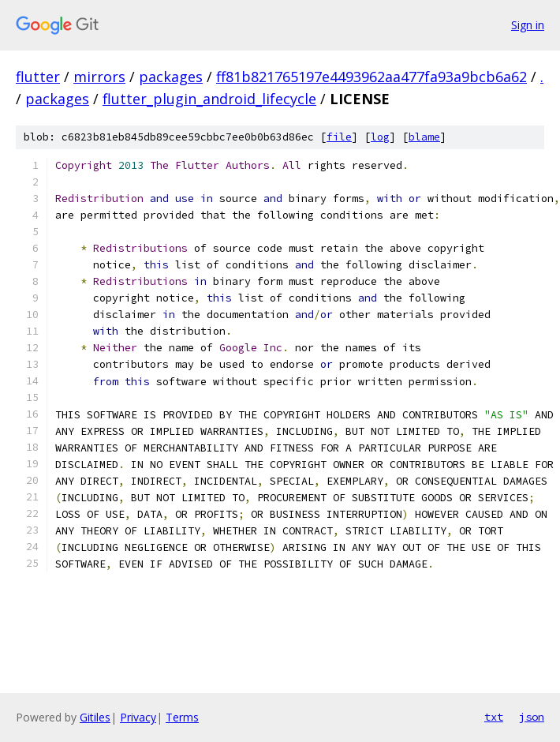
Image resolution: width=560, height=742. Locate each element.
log (380, 137)
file (339, 137)
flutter (38, 77)
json (532, 717)
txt (494, 717)
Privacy (138, 717)
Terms (182, 717)
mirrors (99, 77)
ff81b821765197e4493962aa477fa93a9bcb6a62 (371, 77)
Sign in (528, 25)
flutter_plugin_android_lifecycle (209, 99)
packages (171, 77)
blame (424, 137)
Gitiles (95, 717)
